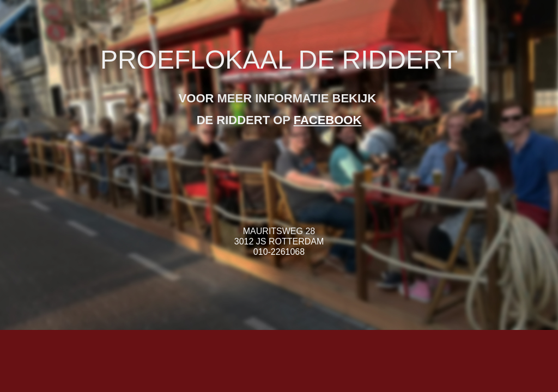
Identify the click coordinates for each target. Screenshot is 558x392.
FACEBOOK (328, 120)
